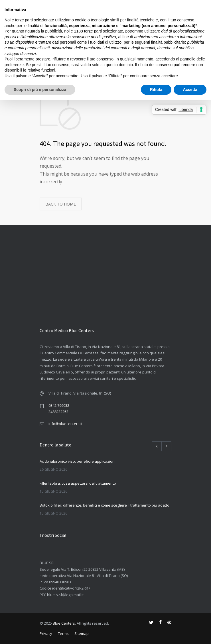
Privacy (46, 633)
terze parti (93, 31)
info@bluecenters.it (65, 424)
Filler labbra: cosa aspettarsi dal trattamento (78, 483)
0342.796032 (59, 405)
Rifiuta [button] (156, 90)
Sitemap (82, 633)
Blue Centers (64, 623)
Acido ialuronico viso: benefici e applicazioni (78, 461)
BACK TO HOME (61, 204)
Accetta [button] (190, 90)
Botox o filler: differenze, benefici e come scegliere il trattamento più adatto (105, 505)
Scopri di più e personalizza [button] (40, 90)
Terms (63, 633)
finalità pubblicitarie (168, 42)
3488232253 (58, 412)
